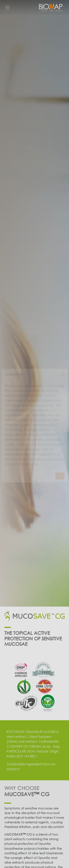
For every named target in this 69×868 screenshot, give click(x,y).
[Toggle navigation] (7, 8)
